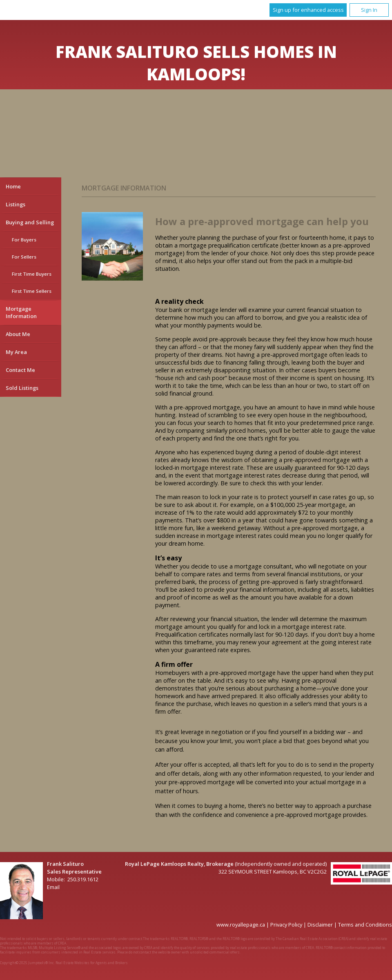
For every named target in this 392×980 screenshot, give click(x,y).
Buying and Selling (30, 222)
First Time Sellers (32, 291)
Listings (16, 204)
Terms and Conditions (365, 925)
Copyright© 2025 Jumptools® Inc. (27, 963)
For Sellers (24, 257)
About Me (18, 334)
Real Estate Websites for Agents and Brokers (92, 963)
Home (13, 186)
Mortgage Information (21, 312)
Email (53, 887)
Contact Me (20, 370)
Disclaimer (320, 925)
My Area (16, 352)
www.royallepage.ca (241, 925)
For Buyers (24, 240)
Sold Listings (22, 388)
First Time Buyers (32, 274)
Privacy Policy (286, 925)
